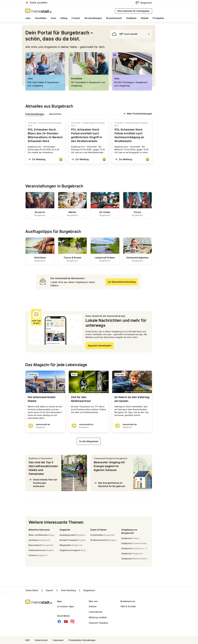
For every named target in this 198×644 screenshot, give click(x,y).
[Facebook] (59, 621)
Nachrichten (55, 114)
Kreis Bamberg (66, 590)
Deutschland (32, 590)
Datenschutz (41, 640)
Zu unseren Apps (66, 606)
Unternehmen (96, 612)
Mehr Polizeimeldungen (137, 114)
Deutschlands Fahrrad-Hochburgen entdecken (43, 483)
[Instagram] (72, 621)
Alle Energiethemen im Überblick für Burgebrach (109, 484)
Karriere (93, 606)
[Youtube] (66, 621)
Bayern (47, 590)
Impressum (58, 640)
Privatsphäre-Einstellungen (82, 640)
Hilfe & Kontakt (128, 606)
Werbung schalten (98, 617)
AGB (28, 640)
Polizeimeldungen (35, 114)
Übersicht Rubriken (98, 623)
